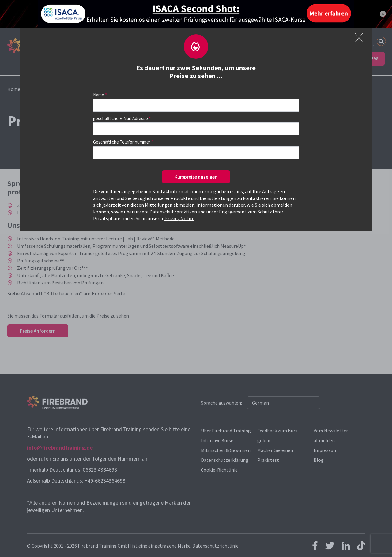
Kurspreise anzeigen (196, 177)
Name (99, 95)
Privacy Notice (179, 218)
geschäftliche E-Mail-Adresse (121, 118)
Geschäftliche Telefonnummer (122, 142)
